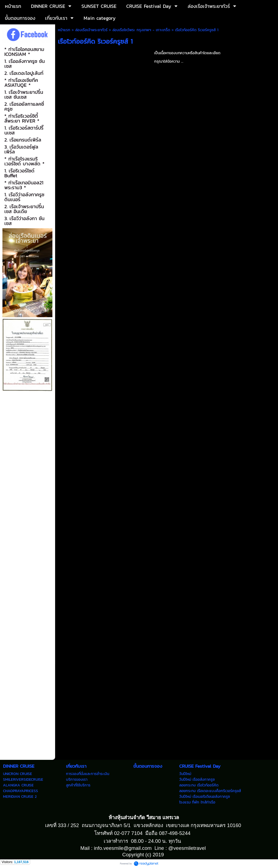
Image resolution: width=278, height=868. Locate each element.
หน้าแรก (64, 30)
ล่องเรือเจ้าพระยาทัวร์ (91, 30)
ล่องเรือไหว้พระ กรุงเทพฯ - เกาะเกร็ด (141, 30)
